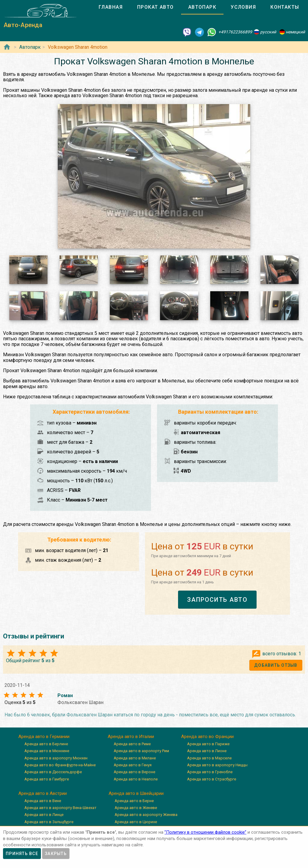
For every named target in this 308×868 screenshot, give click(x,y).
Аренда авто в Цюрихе (136, 822)
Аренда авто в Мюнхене (47, 751)
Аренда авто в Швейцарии (136, 793)
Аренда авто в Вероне (134, 772)
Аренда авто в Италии (131, 737)
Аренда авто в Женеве (136, 808)
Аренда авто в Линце (44, 815)
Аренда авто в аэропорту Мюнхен (56, 758)
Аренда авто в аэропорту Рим (141, 751)
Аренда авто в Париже (208, 744)
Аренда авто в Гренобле (210, 772)
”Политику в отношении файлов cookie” (205, 832)
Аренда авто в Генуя (133, 765)
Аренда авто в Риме (132, 744)
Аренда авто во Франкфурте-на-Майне (60, 765)
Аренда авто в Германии (44, 737)
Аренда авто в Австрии (43, 793)
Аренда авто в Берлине (46, 744)
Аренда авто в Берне (134, 801)
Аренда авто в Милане (135, 758)
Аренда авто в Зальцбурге (49, 822)
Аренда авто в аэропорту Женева (146, 815)
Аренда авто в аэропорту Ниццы (217, 765)
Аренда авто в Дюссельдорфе (53, 772)
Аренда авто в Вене (43, 801)
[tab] (111, 7)
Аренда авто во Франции (207, 737)
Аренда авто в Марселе (209, 758)
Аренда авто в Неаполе (136, 779)
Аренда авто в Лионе (207, 751)
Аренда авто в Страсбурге (212, 779)
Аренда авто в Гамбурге (47, 779)
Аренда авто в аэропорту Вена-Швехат (60, 808)
